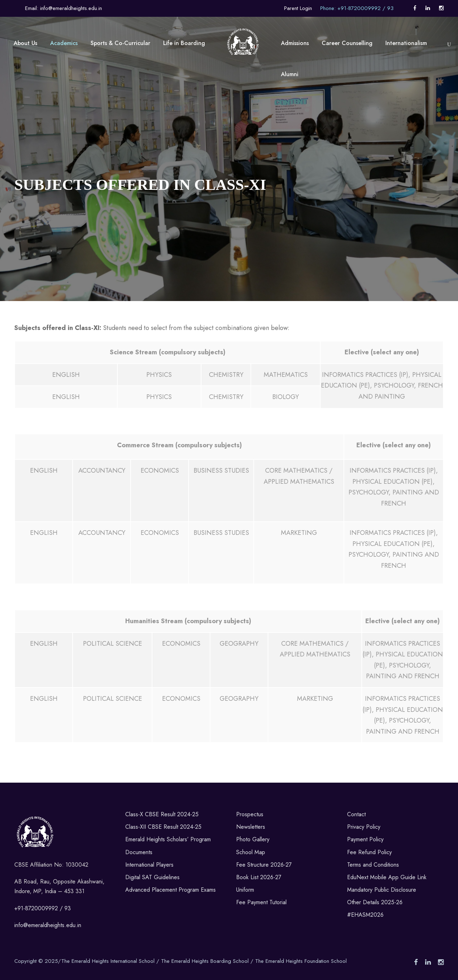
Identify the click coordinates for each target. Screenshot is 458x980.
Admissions (295, 43)
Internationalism (406, 43)
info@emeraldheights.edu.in (48, 925)
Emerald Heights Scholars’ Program (168, 839)
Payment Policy (365, 839)
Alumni (290, 74)
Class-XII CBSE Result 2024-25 (163, 827)
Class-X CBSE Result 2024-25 (162, 814)
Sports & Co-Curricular (120, 43)
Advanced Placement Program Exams (170, 890)
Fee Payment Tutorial (261, 902)
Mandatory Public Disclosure (382, 890)
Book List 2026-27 (259, 877)
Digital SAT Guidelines (152, 877)
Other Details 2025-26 (375, 902)
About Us (25, 43)
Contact (356, 814)
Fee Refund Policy (369, 852)
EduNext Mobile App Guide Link (387, 877)
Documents (139, 852)
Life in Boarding (184, 43)
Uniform (245, 890)
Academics (64, 43)
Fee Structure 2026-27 (264, 865)
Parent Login (298, 8)
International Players (149, 865)
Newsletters (251, 827)
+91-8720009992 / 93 (43, 908)
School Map (251, 852)
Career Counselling (347, 43)
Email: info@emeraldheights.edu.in (64, 8)
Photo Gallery (253, 839)
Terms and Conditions (373, 865)
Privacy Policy (364, 827)
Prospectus (250, 814)
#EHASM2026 (365, 915)
